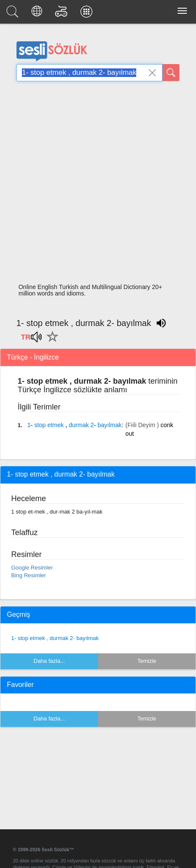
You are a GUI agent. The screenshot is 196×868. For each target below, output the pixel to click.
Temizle (147, 661)
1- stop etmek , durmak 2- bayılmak (55, 638)
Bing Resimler (29, 575)
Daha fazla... (49, 661)
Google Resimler (32, 568)
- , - (74, 425)
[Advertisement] (95, 185)
